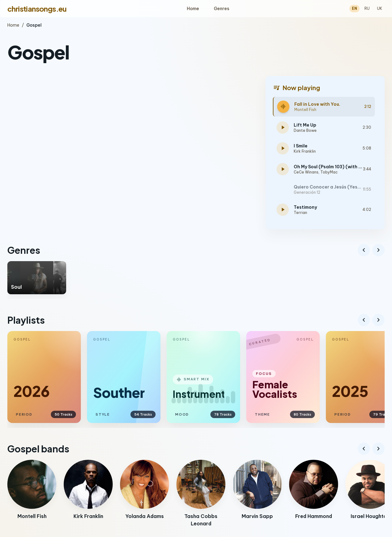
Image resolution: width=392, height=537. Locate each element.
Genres (222, 9)
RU (367, 8)
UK (380, 8)
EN (354, 8)
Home (193, 9)
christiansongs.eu (37, 9)
